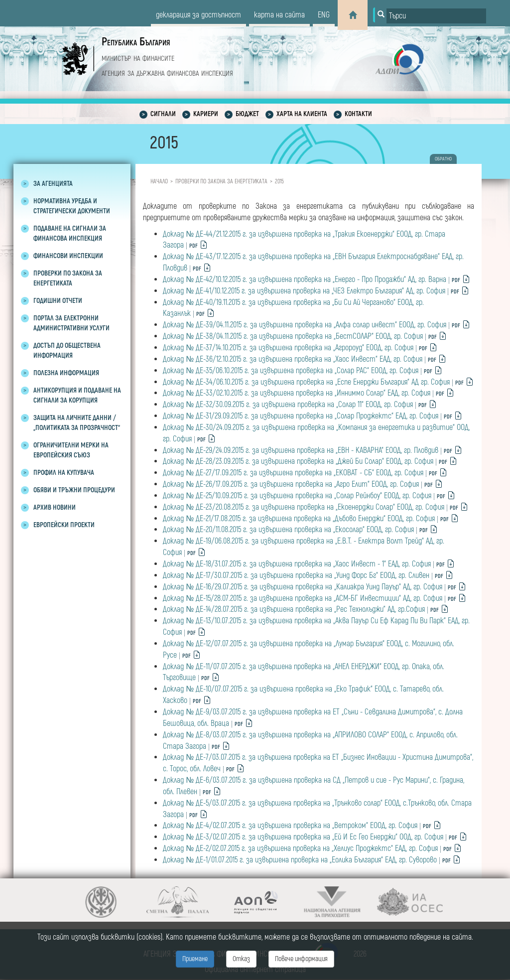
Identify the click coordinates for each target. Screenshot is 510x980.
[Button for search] (380, 15)
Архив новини (55, 507)
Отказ (241, 959)
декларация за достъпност (198, 15)
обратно (443, 159)
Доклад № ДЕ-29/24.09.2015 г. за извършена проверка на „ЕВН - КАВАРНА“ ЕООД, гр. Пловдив (301, 450)
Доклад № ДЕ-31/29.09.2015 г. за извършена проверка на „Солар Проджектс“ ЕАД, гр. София (301, 416)
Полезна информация (66, 373)
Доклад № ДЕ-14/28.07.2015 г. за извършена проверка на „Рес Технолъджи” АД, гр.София (294, 609)
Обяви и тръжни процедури (74, 490)
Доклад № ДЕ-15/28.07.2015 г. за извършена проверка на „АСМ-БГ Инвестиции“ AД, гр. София (303, 598)
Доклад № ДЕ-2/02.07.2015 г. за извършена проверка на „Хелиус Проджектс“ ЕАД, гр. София (300, 848)
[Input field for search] (436, 16)
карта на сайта (279, 15)
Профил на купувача (64, 473)
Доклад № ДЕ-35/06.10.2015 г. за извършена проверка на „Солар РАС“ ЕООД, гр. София (291, 371)
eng (324, 15)
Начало (159, 182)
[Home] (353, 15)
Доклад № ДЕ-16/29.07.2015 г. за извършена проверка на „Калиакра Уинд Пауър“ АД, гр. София (303, 587)
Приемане (195, 959)
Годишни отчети (58, 301)
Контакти (358, 114)
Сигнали (163, 114)
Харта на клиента (302, 114)
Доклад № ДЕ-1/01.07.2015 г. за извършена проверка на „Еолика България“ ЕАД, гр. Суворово (300, 860)
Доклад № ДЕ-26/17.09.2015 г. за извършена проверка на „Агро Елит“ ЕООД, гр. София (291, 484)
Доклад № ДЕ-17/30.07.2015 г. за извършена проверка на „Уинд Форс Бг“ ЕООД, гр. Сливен (296, 575)
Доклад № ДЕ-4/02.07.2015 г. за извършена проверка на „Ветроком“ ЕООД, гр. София (290, 826)
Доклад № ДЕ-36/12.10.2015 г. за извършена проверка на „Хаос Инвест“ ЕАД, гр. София (293, 359)
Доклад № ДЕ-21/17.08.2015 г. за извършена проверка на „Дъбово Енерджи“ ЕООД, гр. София (299, 519)
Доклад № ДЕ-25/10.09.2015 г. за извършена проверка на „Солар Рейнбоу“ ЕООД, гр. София (297, 496)
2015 (279, 182)
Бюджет (247, 114)
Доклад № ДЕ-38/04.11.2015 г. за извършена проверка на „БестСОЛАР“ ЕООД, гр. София (293, 336)
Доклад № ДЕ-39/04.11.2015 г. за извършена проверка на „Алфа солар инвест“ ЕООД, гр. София (305, 325)
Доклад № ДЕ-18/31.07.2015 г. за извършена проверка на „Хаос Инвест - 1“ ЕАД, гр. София (297, 564)
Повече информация (301, 959)
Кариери (206, 114)
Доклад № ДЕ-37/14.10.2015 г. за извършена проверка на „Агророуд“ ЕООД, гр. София (288, 348)
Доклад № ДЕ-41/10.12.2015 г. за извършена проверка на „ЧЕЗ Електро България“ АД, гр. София (304, 291)
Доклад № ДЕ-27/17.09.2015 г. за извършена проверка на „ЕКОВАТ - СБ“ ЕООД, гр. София (293, 473)
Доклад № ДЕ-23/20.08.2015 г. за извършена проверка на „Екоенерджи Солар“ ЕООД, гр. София (304, 507)
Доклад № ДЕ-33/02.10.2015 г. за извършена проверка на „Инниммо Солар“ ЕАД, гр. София (297, 393)
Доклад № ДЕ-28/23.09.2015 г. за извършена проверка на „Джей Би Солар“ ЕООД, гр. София (298, 461)
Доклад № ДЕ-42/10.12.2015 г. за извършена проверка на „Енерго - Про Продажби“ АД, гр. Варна (305, 280)
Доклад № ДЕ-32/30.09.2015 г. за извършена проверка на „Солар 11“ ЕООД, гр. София (288, 405)
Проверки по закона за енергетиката (221, 182)
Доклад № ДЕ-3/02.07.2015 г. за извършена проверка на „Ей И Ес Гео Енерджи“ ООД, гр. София (303, 837)
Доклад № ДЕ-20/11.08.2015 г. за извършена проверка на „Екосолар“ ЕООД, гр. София (288, 530)
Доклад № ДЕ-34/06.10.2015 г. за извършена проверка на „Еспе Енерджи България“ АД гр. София (306, 382)
